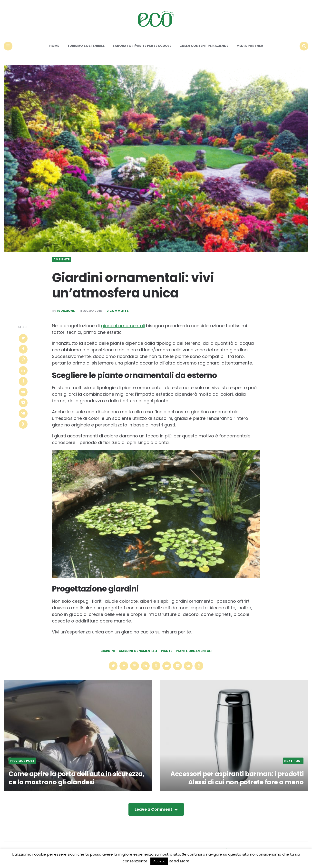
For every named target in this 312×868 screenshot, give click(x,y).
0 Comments (118, 311)
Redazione (66, 311)
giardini (108, 651)
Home (54, 46)
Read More (179, 861)
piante (167, 651)
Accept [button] (159, 861)
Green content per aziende (204, 46)
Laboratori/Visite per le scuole (142, 46)
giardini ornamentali (123, 326)
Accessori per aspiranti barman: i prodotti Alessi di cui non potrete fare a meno (237, 778)
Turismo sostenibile (86, 46)
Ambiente (62, 259)
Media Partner (250, 46)
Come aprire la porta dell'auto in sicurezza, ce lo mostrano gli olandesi (76, 778)
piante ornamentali (194, 651)
